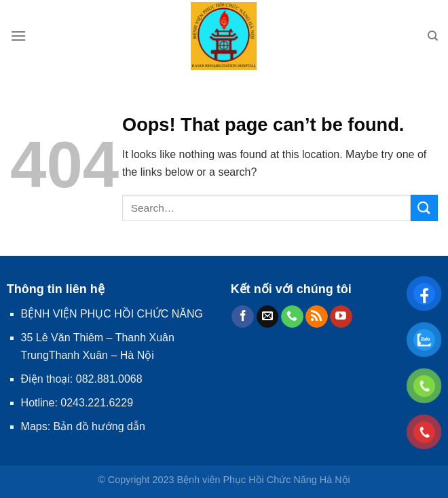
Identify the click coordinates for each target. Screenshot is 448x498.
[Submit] (424, 208)
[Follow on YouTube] (341, 317)
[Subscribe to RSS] (317, 317)
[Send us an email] (268, 317)
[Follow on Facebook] (243, 317)
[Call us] (292, 317)
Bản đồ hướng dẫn (99, 426)
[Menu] (18, 36)
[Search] (433, 36)
